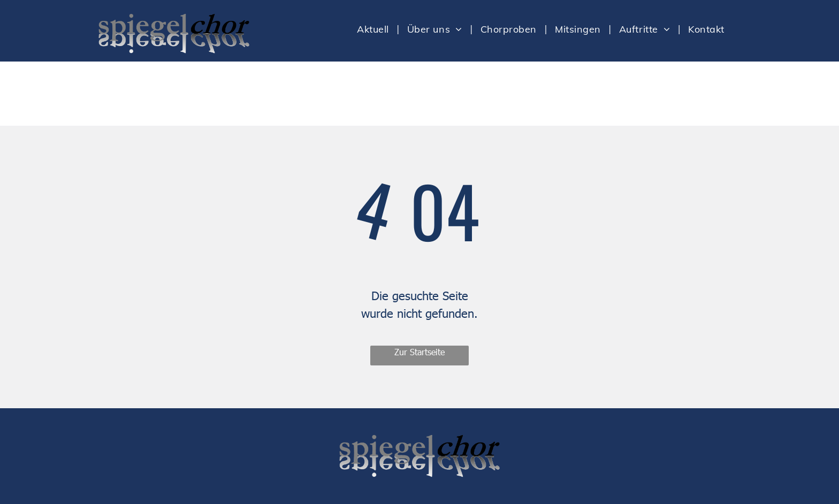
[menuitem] (374, 29)
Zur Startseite (419, 352)
